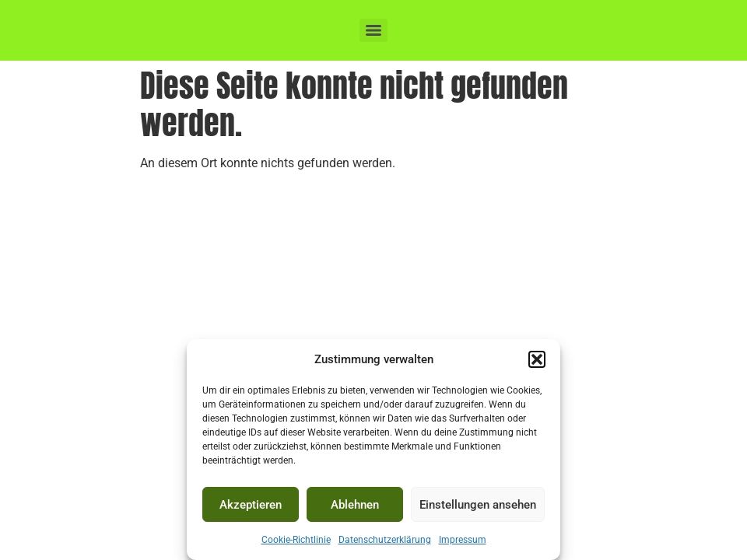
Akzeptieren (251, 505)
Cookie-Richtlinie (296, 540)
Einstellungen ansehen (478, 505)
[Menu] (373, 30)
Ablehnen (355, 505)
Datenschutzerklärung (385, 540)
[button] (537, 359)
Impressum (463, 540)
